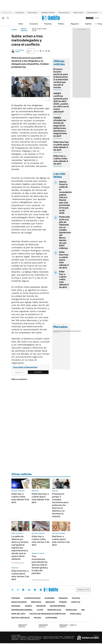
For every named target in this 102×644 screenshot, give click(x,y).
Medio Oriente (32, 13)
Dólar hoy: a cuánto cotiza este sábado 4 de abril (61, 160)
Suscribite (38, 372)
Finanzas (48, 24)
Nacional (16, 606)
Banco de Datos (19, 602)
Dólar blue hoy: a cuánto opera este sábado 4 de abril (61, 146)
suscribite (90, 18)
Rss (83, 610)
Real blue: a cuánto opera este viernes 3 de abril (61, 541)
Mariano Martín (20, 51)
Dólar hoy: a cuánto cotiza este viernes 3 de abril (40, 541)
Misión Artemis (78, 13)
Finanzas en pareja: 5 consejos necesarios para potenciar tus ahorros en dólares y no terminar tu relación (60, 505)
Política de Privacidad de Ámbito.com (48, 614)
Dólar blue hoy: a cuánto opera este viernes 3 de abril (20, 575)
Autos (40, 610)
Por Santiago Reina (18, 563)
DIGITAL (23, 626)
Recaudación (20, 13)
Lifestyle (76, 602)
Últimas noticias (32, 598)
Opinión (88, 24)
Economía (34, 24)
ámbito (14, 30)
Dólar (21, 24)
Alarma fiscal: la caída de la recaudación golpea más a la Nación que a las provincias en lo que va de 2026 (66, 197)
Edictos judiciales (21, 618)
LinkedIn (29, 590)
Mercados (36, 602)
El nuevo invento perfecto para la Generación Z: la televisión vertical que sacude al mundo (61, 78)
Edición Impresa (58, 606)
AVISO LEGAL (76, 614)
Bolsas (62, 331)
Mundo (28, 606)
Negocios (75, 24)
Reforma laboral (64, 13)
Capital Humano (92, 13)
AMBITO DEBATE (68, 626)
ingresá (97, 18)
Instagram (23, 590)
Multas (37, 618)
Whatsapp (41, 590)
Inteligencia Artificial (48, 13)
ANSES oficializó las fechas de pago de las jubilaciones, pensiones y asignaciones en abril (60, 127)
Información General (22, 610)
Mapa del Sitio (18, 614)
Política (61, 24)
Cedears (78, 331)
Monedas (57, 331)
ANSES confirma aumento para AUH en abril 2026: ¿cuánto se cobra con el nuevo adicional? (61, 103)
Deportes (41, 606)
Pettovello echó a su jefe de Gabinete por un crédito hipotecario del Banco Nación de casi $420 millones (65, 232)
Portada (16, 598)
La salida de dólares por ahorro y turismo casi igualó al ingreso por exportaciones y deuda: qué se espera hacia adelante (20, 548)
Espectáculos (54, 610)
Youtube (35, 590)
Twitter (13, 590)
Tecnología (71, 610)
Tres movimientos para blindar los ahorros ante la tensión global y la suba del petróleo (40, 565)
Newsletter (97, 24)
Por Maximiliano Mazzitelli (40, 580)
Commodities (70, 331)
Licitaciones (51, 618)
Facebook (18, 590)
